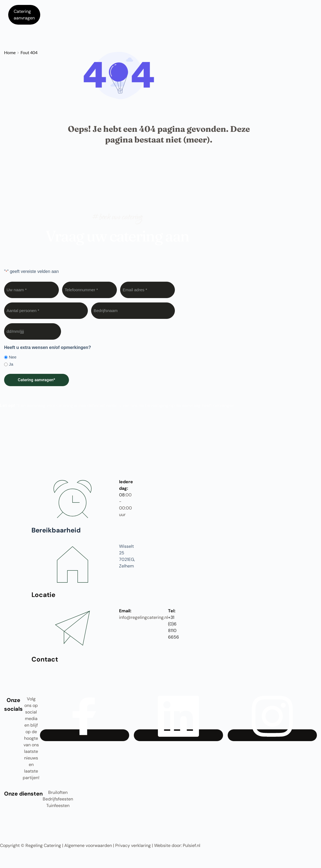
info (123, 617)
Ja (11, 364)
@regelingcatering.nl (147, 617)
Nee (13, 357)
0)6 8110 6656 (173, 630)
